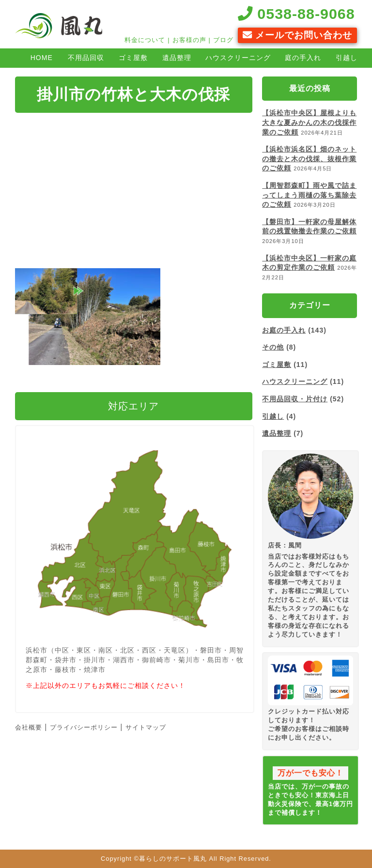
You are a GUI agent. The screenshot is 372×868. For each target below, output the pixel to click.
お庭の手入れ (284, 330)
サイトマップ (146, 727)
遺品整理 (177, 58)
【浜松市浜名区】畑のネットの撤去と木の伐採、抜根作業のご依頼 (309, 159)
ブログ (223, 40)
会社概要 (29, 727)
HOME (42, 58)
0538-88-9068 (296, 14)
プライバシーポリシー (84, 727)
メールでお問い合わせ (297, 35)
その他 (273, 347)
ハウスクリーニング (238, 58)
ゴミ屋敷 (133, 58)
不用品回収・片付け (295, 399)
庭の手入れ (303, 58)
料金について (145, 40)
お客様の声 (189, 40)
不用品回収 (86, 58)
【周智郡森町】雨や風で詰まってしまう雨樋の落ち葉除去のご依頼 (309, 195)
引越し (273, 416)
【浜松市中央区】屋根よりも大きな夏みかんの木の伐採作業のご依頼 (309, 122)
